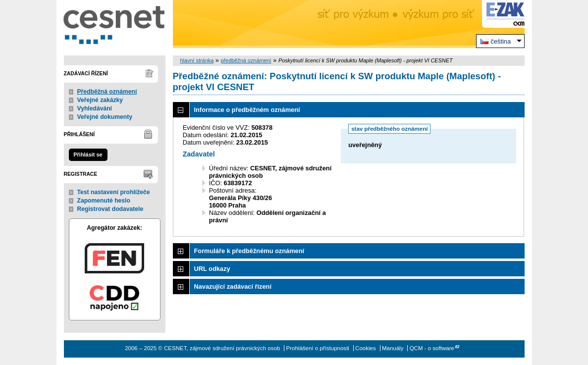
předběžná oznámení (246, 60)
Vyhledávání (95, 108)
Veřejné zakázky (100, 100)
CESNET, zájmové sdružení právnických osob (115, 24)
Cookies (366, 348)
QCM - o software (432, 348)
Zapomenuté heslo (104, 201)
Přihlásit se (88, 155)
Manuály (393, 348)
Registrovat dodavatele (110, 209)
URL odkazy (212, 269)
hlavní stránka (197, 60)
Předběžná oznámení (107, 92)
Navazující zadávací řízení (233, 287)
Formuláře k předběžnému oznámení (249, 251)
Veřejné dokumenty (105, 117)
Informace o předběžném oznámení (247, 110)
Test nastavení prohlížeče (114, 192)
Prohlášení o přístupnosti (318, 348)
